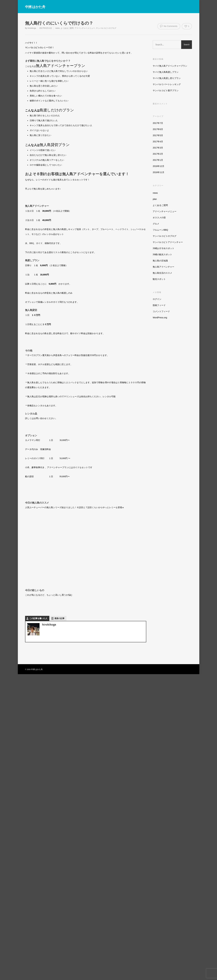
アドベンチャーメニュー (85, 28)
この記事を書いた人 (38, 618)
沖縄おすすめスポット (163, 248)
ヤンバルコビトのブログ (106, 28)
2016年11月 (158, 172)
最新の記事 (59, 618)
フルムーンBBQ (160, 230)
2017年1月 (158, 160)
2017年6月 (158, 129)
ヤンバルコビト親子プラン (166, 90)
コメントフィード (161, 311)
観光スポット (159, 279)
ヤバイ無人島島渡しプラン (166, 72)
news (57, 28)
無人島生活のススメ (162, 273)
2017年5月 (158, 135)
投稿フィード (159, 305)
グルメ (156, 224)
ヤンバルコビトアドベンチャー (168, 242)
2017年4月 (158, 142)
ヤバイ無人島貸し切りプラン (167, 78)
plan (155, 199)
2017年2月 (158, 154)
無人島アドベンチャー (163, 267)
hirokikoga (32, 28)
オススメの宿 (159, 218)
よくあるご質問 (67, 28)
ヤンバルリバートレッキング (167, 84)
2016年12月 (158, 166)
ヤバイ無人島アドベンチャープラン (170, 66)
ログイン (157, 299)
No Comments (169, 26)
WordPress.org (160, 318)
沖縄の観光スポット (162, 254)
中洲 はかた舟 (35, 7)
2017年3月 (158, 148)
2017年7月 (158, 123)
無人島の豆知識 (160, 261)
